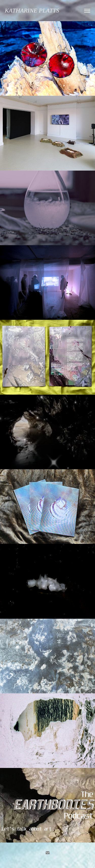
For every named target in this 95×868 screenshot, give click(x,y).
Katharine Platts (32, 10)
